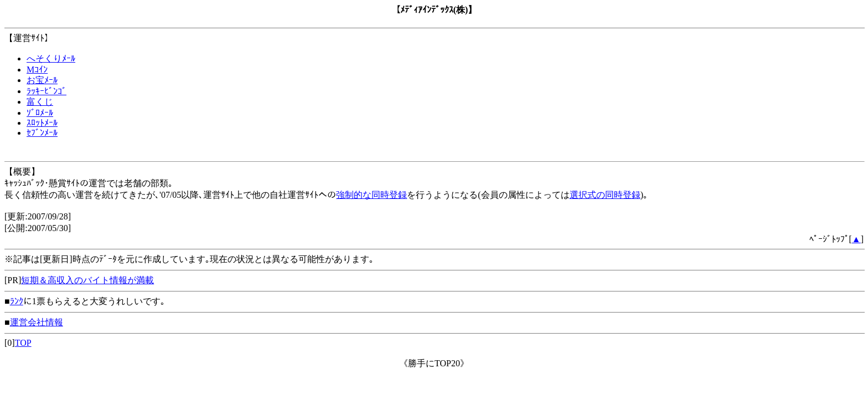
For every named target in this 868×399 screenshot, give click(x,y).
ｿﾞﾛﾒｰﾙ (40, 113)
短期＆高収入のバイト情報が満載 (87, 280)
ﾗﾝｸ (17, 301)
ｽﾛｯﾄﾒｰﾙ (42, 123)
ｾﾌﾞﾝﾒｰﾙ (42, 133)
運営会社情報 (37, 322)
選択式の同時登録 (605, 195)
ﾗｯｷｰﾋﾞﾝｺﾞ (46, 91)
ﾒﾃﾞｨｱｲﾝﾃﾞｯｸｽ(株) (434, 10)
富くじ (40, 102)
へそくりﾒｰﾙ (51, 58)
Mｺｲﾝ (37, 70)
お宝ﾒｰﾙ (42, 80)
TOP (23, 343)
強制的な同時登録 (371, 195)
